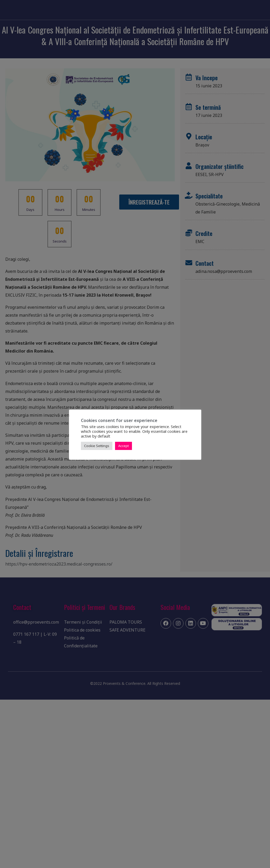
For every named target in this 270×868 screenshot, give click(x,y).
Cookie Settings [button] (97, 446)
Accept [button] (123, 446)
